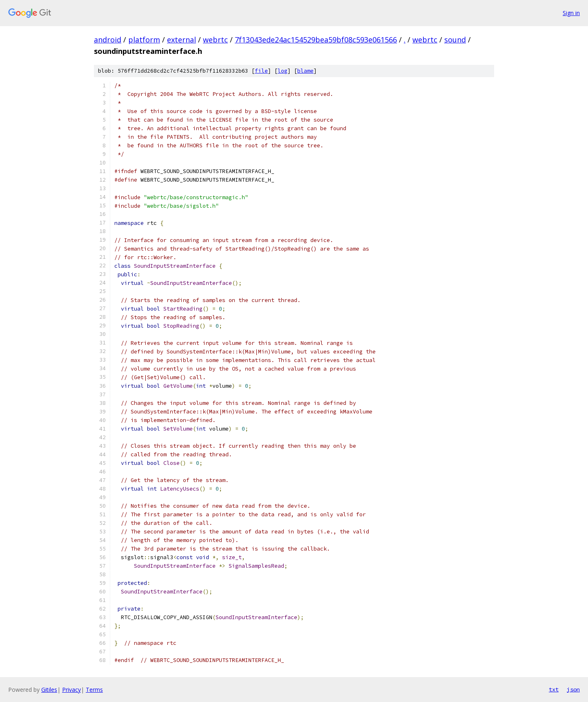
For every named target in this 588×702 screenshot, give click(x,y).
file (261, 71)
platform (144, 40)
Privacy (71, 690)
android (108, 40)
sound (455, 40)
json (573, 689)
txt (554, 689)
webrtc (215, 40)
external (182, 40)
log (283, 71)
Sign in (571, 13)
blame (305, 71)
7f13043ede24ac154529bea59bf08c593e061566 (316, 40)
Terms (94, 690)
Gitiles (49, 690)
